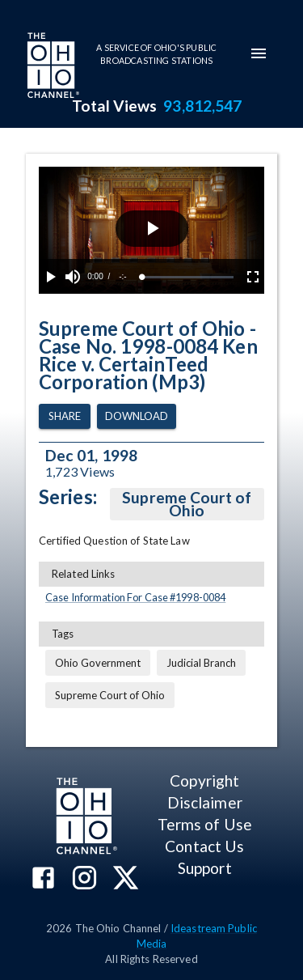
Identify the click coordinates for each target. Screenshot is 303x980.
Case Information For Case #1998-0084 (135, 597)
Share (65, 416)
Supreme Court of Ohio (187, 504)
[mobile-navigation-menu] (259, 53)
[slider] (188, 277)
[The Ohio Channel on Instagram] (84, 879)
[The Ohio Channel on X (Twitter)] (126, 879)
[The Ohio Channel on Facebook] (43, 879)
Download (137, 416)
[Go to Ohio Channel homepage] (52, 67)
